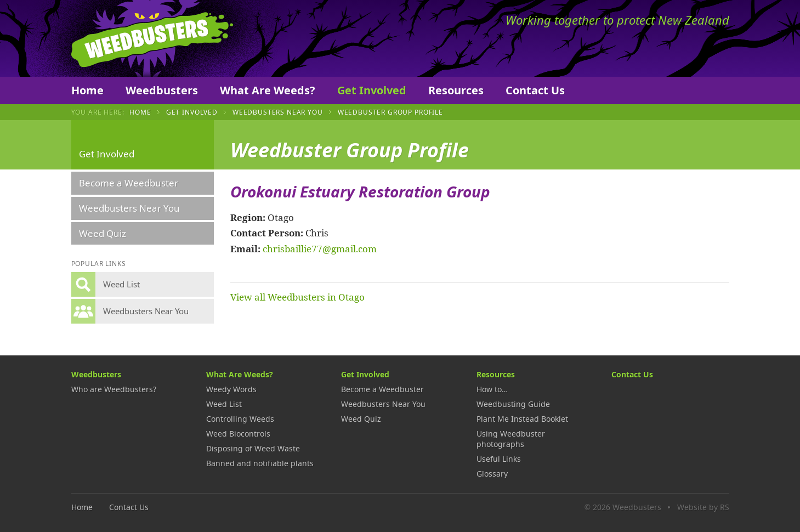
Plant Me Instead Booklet (522, 419)
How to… (492, 389)
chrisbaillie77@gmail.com (320, 248)
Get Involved (372, 90)
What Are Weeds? (268, 90)
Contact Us (535, 90)
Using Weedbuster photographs (511, 439)
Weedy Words (231, 389)
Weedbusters (152, 38)
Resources (456, 90)
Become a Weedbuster (129, 183)
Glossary (492, 474)
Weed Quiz (103, 233)
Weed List (224, 404)
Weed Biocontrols (238, 434)
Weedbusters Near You (278, 112)
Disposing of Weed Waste (253, 448)
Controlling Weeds (240, 419)
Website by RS (703, 507)
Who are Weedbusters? (114, 389)
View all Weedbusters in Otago (297, 297)
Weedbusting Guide (513, 404)
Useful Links (499, 459)
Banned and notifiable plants (260, 463)
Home (87, 90)
